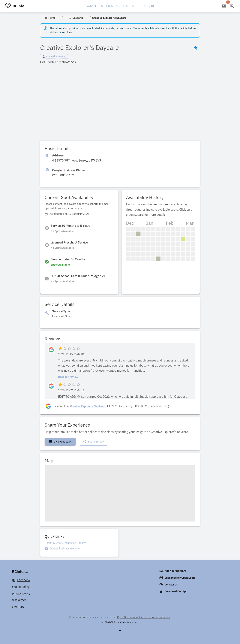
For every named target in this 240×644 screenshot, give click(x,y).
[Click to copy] (77, 160)
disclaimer (19, 600)
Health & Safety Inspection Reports (65, 543)
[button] (54, 56)
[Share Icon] (195, 48)
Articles (122, 6)
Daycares (92, 6)
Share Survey (93, 442)
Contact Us (169, 585)
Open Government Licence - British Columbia (144, 617)
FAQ (133, 6)
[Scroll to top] (120, 631)
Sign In (149, 6)
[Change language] (232, 6)
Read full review (68, 377)
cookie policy (21, 587)
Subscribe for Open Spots (178, 578)
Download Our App (174, 591)
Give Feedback (60, 442)
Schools (107, 6)
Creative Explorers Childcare (88, 406)
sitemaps (18, 606)
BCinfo (18, 6)
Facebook (21, 580)
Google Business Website (65, 549)
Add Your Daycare (173, 571)
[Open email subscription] (224, 6)
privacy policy (21, 593)
